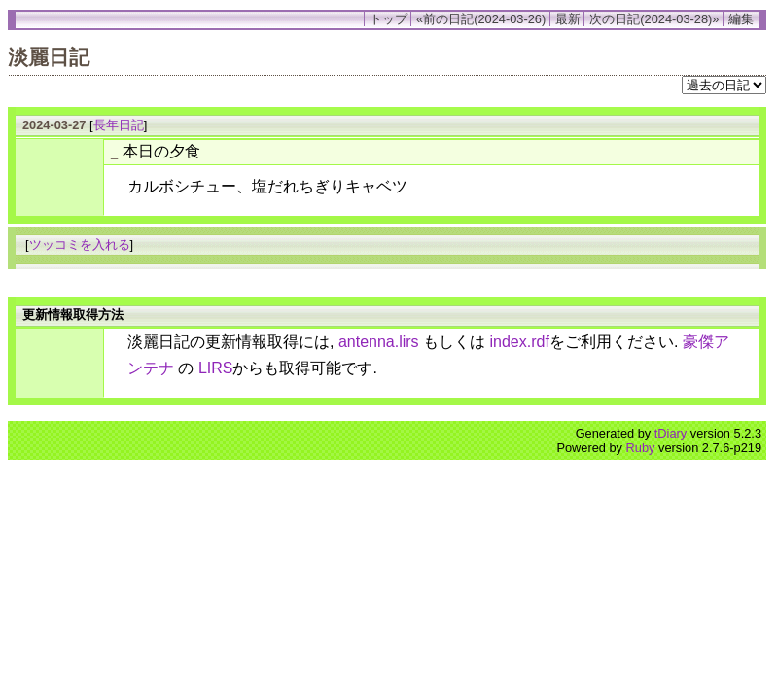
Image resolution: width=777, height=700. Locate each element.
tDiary (671, 433)
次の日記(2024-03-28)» (654, 19)
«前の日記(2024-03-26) (481, 19)
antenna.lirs (379, 342)
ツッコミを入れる (80, 245)
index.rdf (520, 342)
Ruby (641, 448)
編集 (741, 19)
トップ (388, 19)
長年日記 (119, 125)
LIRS (216, 368)
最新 (568, 19)
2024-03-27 (54, 125)
